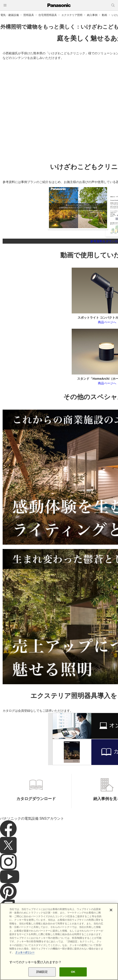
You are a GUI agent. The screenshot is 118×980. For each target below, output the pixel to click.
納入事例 (92, 15)
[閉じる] (111, 910)
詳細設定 (42, 972)
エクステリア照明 (72, 15)
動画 (104, 15)
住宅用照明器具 (48, 15)
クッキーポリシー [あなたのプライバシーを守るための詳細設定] (25, 952)
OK (73, 972)
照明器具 (29, 15)
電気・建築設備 (10, 15)
